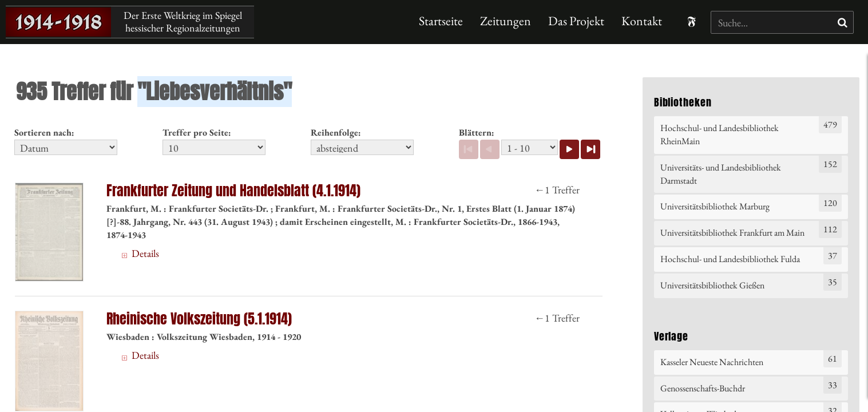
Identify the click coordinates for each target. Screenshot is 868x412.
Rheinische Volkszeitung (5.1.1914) (199, 319)
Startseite (441, 21)
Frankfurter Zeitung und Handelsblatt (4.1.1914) (233, 191)
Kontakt (642, 21)
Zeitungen (506, 21)
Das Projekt (576, 21)
